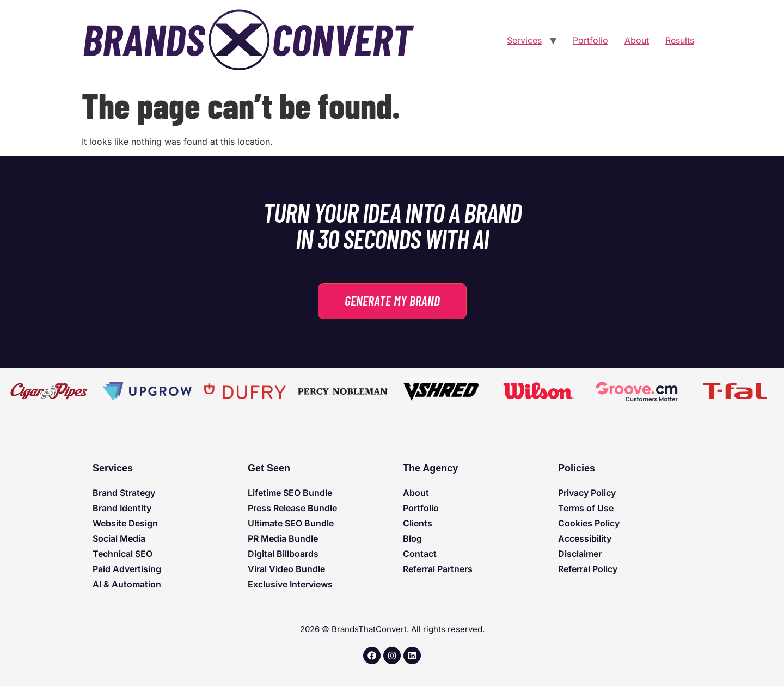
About (637, 40)
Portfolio (590, 40)
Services (524, 40)
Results (680, 40)
